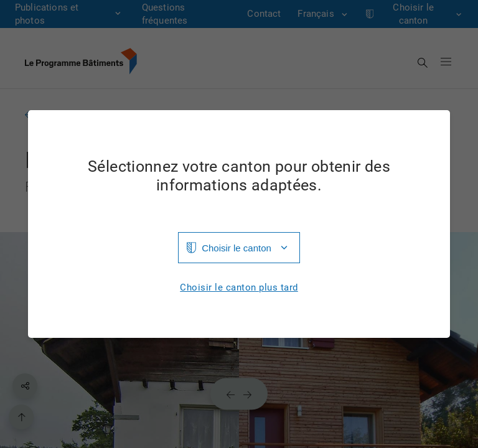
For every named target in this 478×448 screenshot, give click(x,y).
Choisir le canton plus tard (239, 288)
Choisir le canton (237, 248)
